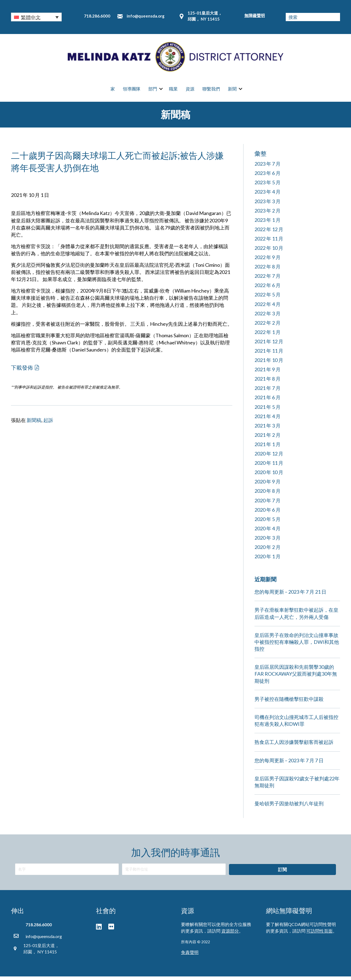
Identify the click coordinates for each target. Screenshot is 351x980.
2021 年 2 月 (268, 438)
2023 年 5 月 (268, 186)
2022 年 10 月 (269, 251)
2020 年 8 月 (268, 494)
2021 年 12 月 (269, 345)
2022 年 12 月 (269, 233)
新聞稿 (34, 423)
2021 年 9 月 (268, 373)
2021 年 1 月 (268, 447)
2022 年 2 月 (268, 326)
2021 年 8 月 (268, 382)
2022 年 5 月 (268, 298)
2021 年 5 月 (268, 410)
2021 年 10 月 (269, 364)
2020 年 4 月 (268, 532)
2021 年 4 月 (268, 420)
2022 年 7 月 (268, 279)
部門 (153, 91)
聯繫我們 (211, 91)
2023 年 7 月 (268, 167)
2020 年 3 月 (268, 541)
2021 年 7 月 (268, 392)
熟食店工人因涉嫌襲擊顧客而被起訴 (294, 746)
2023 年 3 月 (268, 205)
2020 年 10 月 (269, 476)
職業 (173, 91)
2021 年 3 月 (268, 429)
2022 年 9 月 (268, 261)
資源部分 (230, 934)
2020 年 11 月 (269, 466)
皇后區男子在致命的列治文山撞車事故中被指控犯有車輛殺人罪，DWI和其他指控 (297, 645)
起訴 (48, 423)
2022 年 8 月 (268, 270)
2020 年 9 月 (268, 485)
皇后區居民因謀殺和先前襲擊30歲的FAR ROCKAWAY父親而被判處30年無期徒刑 (296, 677)
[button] (36, 17)
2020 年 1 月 (268, 560)
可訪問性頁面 (319, 934)
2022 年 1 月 (268, 335)
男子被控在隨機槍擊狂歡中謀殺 (289, 702)
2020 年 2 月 (268, 550)
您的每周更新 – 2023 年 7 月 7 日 (289, 764)
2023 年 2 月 (268, 214)
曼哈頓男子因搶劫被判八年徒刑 (289, 807)
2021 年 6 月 (268, 401)
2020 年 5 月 (268, 522)
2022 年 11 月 (269, 242)
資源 (190, 91)
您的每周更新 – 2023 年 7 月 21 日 (290, 595)
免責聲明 (190, 956)
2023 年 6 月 (268, 177)
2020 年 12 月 (269, 457)
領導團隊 (132, 91)
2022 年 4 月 (268, 307)
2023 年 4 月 (268, 195)
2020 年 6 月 (268, 513)
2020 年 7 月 (268, 504)
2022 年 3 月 (268, 317)
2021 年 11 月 (269, 354)
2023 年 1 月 (268, 223)
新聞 (232, 91)
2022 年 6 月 (268, 289)
